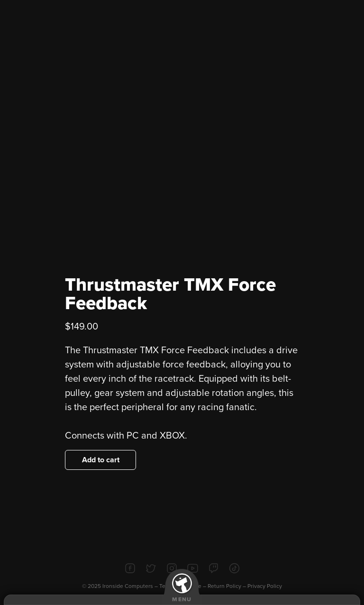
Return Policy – (227, 586)
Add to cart (101, 460)
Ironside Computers (128, 586)
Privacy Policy (265, 586)
